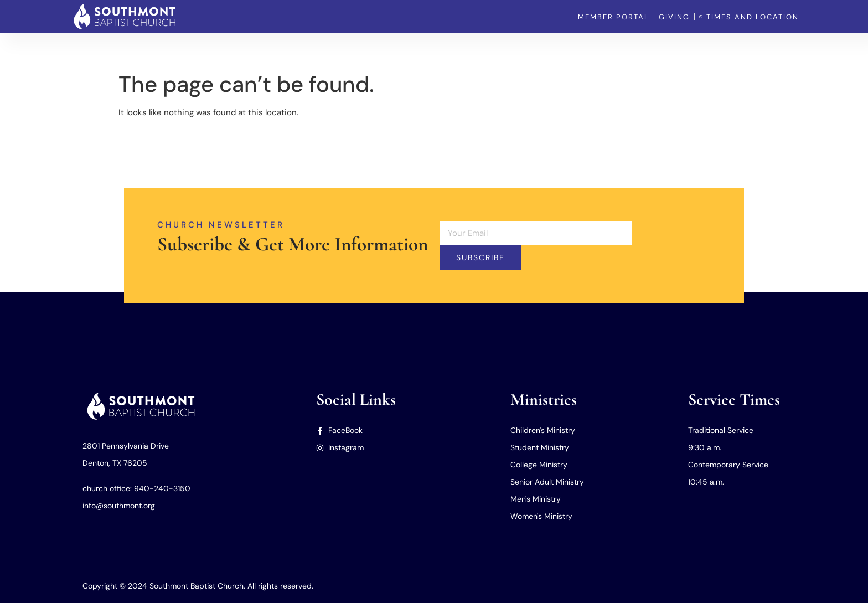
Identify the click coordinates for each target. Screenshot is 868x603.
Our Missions (699, 50)
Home (508, 50)
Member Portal (770, 50)
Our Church (560, 50)
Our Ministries (628, 50)
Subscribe (480, 257)
